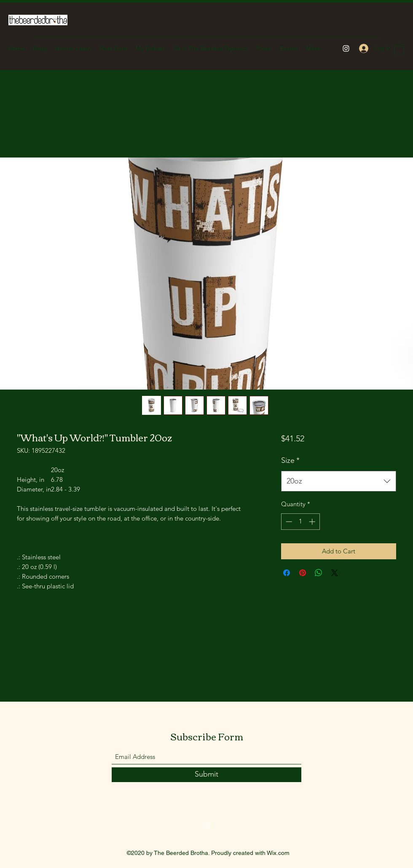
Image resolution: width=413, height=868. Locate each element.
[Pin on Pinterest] (303, 573)
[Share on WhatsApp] (319, 573)
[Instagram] (346, 48)
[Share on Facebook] (287, 573)
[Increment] (313, 522)
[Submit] (206, 775)
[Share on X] (335, 573)
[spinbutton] (300, 522)
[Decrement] (288, 522)
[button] (399, 48)
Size (290, 460)
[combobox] (339, 481)
